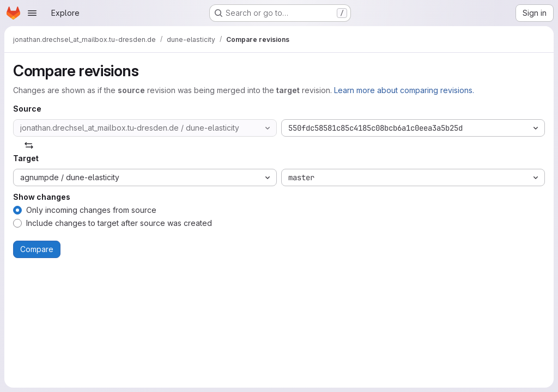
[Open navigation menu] (32, 13)
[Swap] (29, 145)
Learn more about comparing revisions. (404, 90)
